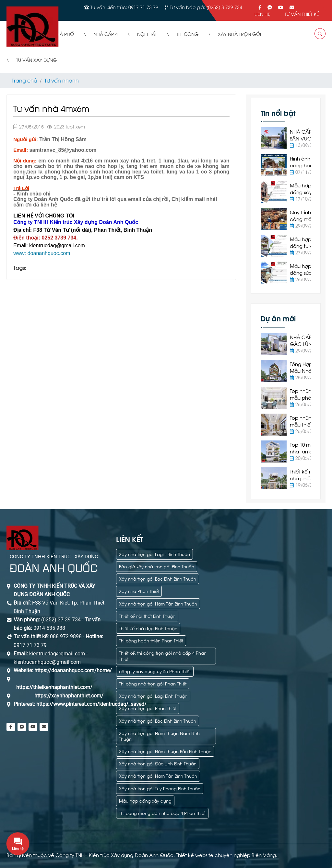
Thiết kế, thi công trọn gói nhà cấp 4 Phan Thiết (163, 656)
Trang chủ (24, 80)
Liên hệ (262, 14)
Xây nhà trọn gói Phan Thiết (148, 708)
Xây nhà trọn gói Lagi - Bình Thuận (154, 554)
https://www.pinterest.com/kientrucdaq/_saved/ (91, 704)
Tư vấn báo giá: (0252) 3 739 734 (206, 7)
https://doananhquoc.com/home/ (73, 670)
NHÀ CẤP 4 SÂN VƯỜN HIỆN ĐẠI (303, 138)
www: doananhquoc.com (42, 253)
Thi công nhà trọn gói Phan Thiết (153, 683)
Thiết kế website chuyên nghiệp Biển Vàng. (227, 855)
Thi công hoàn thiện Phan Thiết (151, 640)
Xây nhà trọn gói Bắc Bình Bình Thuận (158, 579)
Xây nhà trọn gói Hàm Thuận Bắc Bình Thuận (165, 751)
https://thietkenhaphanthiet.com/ (54, 687)
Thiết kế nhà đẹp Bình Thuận (148, 628)
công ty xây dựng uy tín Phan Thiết (155, 671)
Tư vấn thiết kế (302, 14)
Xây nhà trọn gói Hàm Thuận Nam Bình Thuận (159, 736)
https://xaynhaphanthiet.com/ (69, 696)
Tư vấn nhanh (62, 80)
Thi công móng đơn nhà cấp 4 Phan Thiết (162, 813)
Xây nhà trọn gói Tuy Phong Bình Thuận (160, 788)
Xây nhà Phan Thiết (139, 591)
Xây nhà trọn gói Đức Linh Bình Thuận (158, 763)
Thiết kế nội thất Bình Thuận (147, 616)
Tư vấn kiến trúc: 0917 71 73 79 (124, 7)
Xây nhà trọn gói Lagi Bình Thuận (153, 696)
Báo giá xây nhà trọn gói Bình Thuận (157, 566)
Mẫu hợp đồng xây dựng (145, 801)
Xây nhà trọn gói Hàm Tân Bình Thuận (158, 603)
